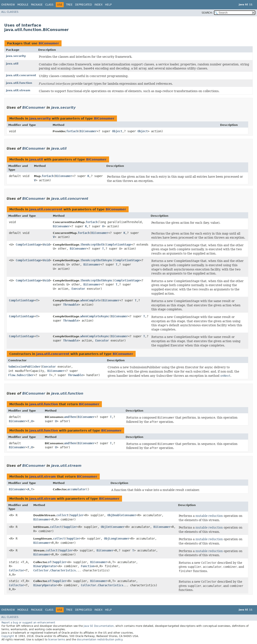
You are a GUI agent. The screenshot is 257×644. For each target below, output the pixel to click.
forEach (72, 131)
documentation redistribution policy (100, 640)
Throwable (71, 305)
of (49, 562)
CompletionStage (28, 245)
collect (62, 515)
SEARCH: (207, 13)
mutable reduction (209, 516)
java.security (16, 56)
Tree (69, 5)
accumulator (77, 489)
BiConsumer (49, 43)
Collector (17, 570)
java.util (12, 64)
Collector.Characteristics (55, 570)
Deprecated (84, 5)
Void (46, 245)
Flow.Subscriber (21, 375)
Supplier (77, 515)
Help (108, 5)
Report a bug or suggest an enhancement (28, 623)
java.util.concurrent (21, 75)
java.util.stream (18, 90)
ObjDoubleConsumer (122, 515)
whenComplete (91, 300)
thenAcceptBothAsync (97, 260)
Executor (78, 289)
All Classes (10, 12)
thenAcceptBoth (92, 245)
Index (98, 5)
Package (37, 5)
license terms (57, 640)
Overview (8, 5)
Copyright (8, 636)
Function (88, 566)
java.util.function (19, 83)
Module (23, 5)
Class (49, 5)
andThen (70, 417)
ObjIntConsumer (113, 527)
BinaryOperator (45, 566)
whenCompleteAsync (95, 316)
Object (117, 131)
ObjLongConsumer (117, 539)
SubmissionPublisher (24, 367)
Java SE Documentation (99, 626)
